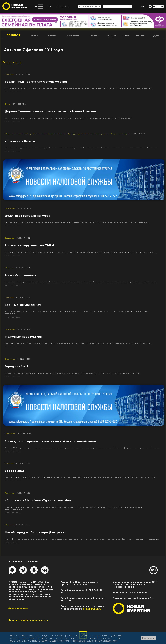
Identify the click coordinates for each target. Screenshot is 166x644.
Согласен (148, 638)
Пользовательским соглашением (95, 641)
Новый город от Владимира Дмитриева (36, 532)
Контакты (141, 36)
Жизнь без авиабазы (21, 275)
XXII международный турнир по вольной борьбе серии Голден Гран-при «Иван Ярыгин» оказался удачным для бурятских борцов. (68, 118)
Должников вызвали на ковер (28, 216)
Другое (156, 36)
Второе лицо (15, 471)
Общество (51, 36)
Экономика (20, 134)
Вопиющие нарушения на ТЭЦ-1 (30, 245)
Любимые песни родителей (99, 134)
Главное (14, 35)
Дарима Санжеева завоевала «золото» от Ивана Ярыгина (50, 111)
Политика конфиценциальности (28, 620)
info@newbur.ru (92, 609)
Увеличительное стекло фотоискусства (36, 82)
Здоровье (95, 36)
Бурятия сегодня (121, 134)
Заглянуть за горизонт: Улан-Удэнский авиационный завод (51, 441)
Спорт (126, 36)
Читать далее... (12, 92)
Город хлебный (17, 366)
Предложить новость (89, 6)
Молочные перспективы (24, 337)
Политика (34, 36)
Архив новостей (18, 608)
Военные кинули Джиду (23, 305)
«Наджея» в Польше (20, 141)
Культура (112, 36)
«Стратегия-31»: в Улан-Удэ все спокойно (38, 500)
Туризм (81, 134)
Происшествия (73, 36)
